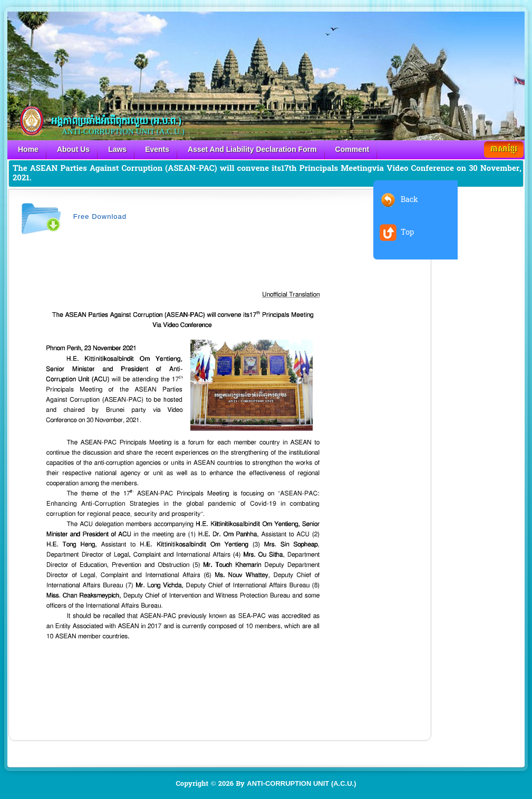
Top (407, 232)
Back (409, 200)
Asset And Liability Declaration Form (252, 149)
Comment (352, 149)
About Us (73, 149)
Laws (117, 149)
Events (157, 149)
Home (28, 149)
